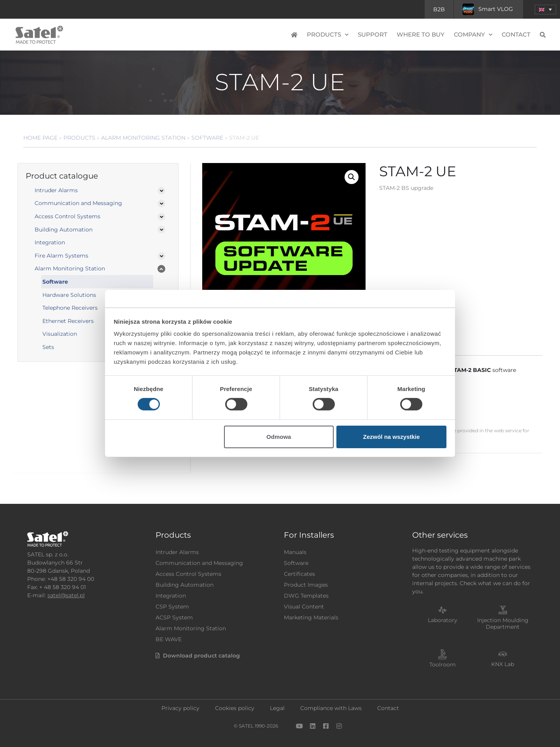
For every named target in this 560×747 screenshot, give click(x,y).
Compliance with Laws (331, 708)
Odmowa (279, 437)
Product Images (306, 585)
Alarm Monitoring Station (143, 138)
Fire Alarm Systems (61, 256)
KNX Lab (503, 664)
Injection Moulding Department (503, 623)
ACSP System (174, 617)
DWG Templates (306, 596)
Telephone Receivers (70, 308)
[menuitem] (545, 10)
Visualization (60, 334)
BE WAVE (169, 639)
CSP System (172, 607)
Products (328, 35)
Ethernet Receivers (68, 321)
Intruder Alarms (56, 190)
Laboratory (443, 620)
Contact (516, 34)
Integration (50, 242)
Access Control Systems (67, 216)
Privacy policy (180, 708)
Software (207, 138)
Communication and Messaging (78, 203)
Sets (48, 347)
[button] (352, 177)
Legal (277, 708)
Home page (40, 138)
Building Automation (64, 230)
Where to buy (421, 34)
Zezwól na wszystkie (391, 437)
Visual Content (304, 607)
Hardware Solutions (69, 295)
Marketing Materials (311, 617)
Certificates (299, 574)
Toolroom (443, 665)
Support (373, 34)
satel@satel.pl (66, 595)
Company (473, 35)
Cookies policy (235, 708)
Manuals (295, 552)
